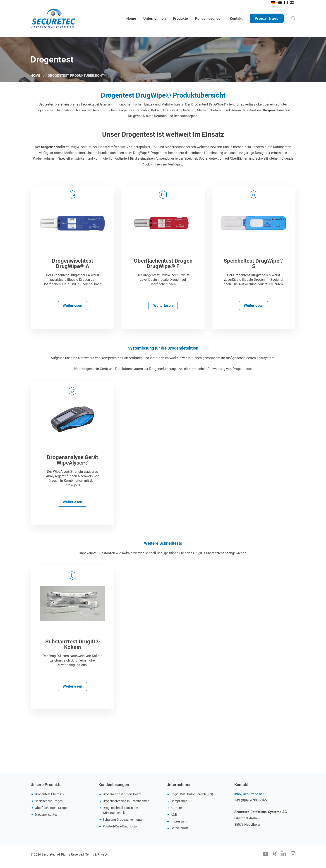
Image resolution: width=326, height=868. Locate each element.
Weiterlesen (72, 306)
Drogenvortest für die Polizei (122, 794)
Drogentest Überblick (49, 794)
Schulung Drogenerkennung (122, 820)
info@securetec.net (249, 794)
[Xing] (275, 854)
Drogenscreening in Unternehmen (126, 801)
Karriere (176, 808)
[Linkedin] (284, 854)
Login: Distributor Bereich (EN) (192, 794)
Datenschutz (180, 828)
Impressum (179, 821)
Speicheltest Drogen (49, 801)
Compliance (179, 801)
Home (35, 76)
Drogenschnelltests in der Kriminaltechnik (120, 810)
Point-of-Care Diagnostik (120, 826)
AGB (174, 815)
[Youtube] (266, 854)
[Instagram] (293, 854)
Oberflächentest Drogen (52, 808)
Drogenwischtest (47, 815)
